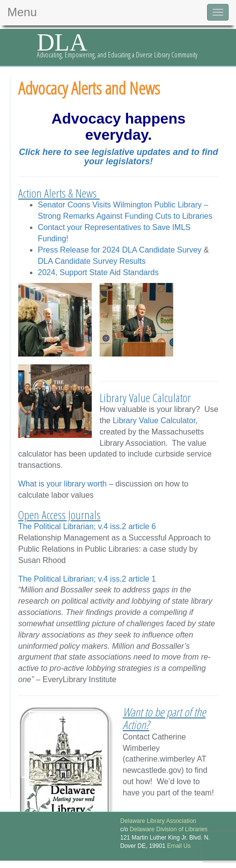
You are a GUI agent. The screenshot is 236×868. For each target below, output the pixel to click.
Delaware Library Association (158, 821)
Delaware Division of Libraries (169, 829)
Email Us (178, 846)
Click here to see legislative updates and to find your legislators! (118, 157)
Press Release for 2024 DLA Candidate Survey (120, 250)
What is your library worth (63, 484)
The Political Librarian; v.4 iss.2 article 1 (87, 579)
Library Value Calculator (145, 397)
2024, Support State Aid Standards (98, 272)
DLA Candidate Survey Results (92, 261)
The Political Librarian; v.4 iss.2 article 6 (87, 526)
